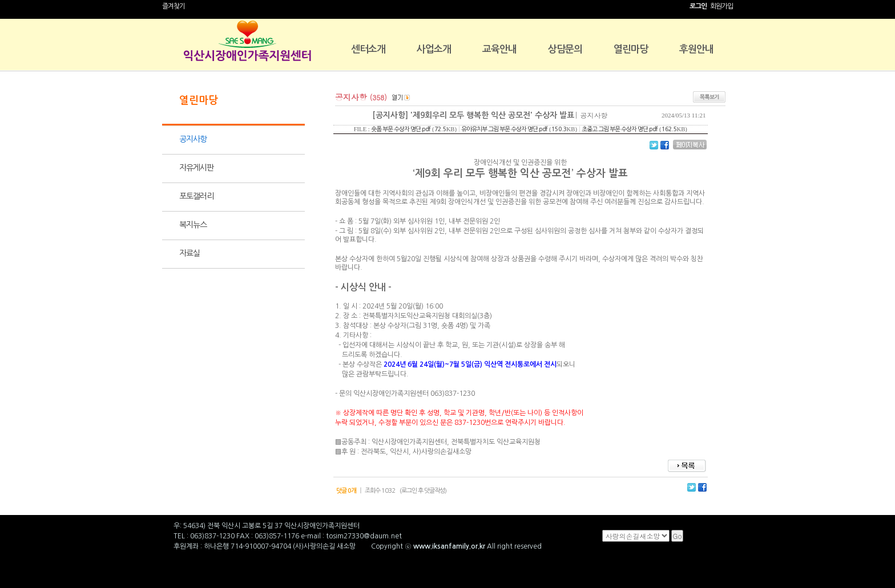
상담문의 (565, 49)
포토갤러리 (196, 196)
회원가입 (721, 6)
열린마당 (631, 49)
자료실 (190, 253)
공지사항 (193, 139)
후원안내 (696, 49)
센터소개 (368, 49)
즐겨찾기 (174, 6)
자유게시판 (196, 168)
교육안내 (499, 49)
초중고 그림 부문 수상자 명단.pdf (620, 129)
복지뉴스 (193, 225)
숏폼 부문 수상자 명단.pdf (401, 129)
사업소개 (434, 49)
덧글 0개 (346, 491)
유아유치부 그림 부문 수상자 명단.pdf (504, 129)
